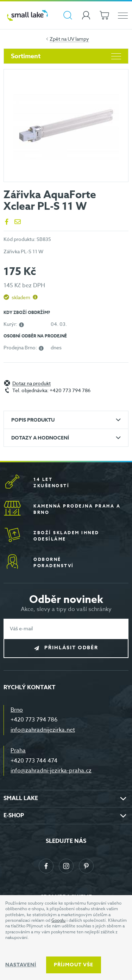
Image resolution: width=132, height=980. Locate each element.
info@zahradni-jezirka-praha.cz (51, 771)
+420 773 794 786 (34, 720)
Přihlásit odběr (71, 648)
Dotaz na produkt (32, 384)
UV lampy (78, 39)
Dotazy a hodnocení (40, 438)
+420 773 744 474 (34, 761)
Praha (18, 751)
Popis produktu (33, 420)
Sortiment (66, 56)
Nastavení (21, 965)
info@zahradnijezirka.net (43, 730)
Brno (17, 710)
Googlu (58, 920)
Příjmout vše (74, 965)
